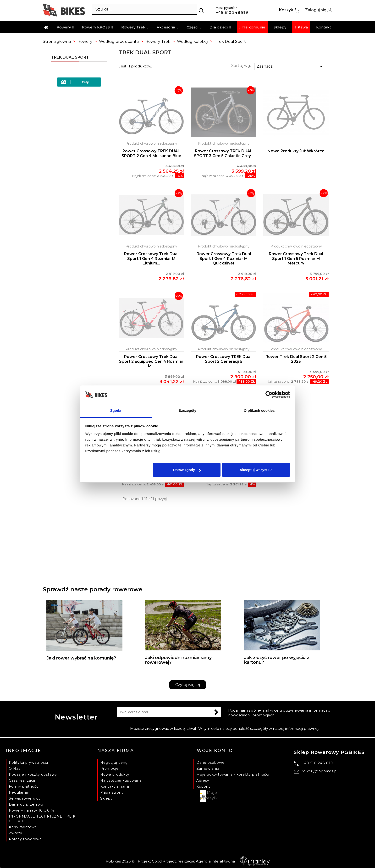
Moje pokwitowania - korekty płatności (233, 775)
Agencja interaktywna (233, 861)
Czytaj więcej (188, 685)
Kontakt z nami (115, 786)
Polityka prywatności (28, 763)
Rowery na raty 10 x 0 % (32, 810)
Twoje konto (213, 751)
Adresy (203, 780)
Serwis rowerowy (25, 798)
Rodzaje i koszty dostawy (33, 775)
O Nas (15, 769)
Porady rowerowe (25, 839)
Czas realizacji (22, 780)
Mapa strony (112, 792)
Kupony (204, 786)
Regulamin (19, 792)
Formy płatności (24, 786)
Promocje (109, 769)
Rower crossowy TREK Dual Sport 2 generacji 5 (224, 359)
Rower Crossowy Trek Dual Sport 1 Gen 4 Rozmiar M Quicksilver (224, 259)
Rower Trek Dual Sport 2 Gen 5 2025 (296, 359)
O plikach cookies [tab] (259, 410)
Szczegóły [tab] (187, 410)
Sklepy (106, 798)
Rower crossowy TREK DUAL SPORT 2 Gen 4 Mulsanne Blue (151, 153)
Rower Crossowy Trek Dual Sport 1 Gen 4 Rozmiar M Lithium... (151, 259)
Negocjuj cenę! (114, 763)
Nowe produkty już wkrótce (296, 151)
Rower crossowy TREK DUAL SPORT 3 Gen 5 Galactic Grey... (224, 153)
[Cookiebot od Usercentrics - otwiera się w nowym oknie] (269, 395)
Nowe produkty (115, 775)
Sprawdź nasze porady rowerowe (93, 589)
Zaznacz (290, 66)
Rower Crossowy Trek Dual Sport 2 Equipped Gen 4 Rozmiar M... (151, 361)
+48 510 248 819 (317, 763)
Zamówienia (208, 769)
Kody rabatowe (23, 827)
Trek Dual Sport (70, 57)
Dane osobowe (210, 763)
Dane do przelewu (26, 804)
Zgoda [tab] (116, 410)
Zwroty (16, 833)
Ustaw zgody (187, 470)
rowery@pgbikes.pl (320, 771)
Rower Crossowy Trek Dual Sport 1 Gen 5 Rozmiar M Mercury (296, 259)
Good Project (164, 861)
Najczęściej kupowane (121, 780)
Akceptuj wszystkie (256, 470)
